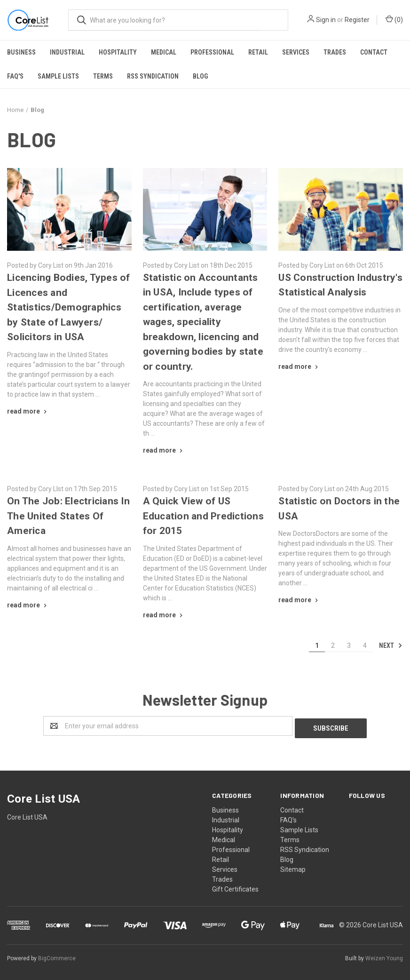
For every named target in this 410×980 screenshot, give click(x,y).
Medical (164, 52)
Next (391, 645)
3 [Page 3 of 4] (349, 645)
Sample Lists (58, 76)
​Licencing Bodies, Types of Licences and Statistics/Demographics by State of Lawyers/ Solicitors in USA (69, 307)
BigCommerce (57, 956)
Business (21, 52)
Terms (103, 76)
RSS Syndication (153, 76)
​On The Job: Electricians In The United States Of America (68, 516)
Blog (200, 76)
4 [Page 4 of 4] (365, 645)
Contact (374, 52)
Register (357, 20)
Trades (335, 52)
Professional (212, 52)
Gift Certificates (235, 887)
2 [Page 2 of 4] (333, 645)
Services (296, 52)
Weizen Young (384, 956)
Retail (258, 52)
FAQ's (15, 76)
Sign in (326, 20)
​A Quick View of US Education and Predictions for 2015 (203, 516)
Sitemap (293, 867)
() (394, 19)
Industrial (67, 52)
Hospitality (118, 52)
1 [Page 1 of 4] (317, 645)
